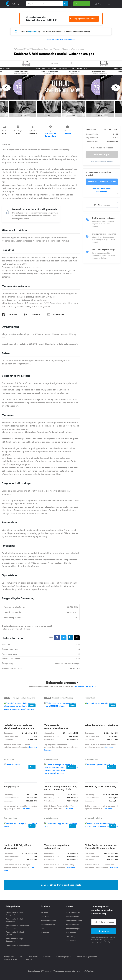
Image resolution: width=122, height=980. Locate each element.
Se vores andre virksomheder (61, 40)
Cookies (47, 957)
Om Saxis (33, 957)
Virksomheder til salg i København (14, 940)
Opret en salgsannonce (87, 957)
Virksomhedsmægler (74, 920)
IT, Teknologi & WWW (22, 49)
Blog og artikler (10, 959)
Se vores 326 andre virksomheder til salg (61, 885)
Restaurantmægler (73, 929)
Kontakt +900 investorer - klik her (102, 182)
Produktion (45, 916)
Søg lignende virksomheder (84, 19)
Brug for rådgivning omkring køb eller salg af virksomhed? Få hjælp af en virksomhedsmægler (27, 627)
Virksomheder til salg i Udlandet (18, 945)
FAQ (21, 957)
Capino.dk (28, 959)
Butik (43, 929)
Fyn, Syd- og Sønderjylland (51, 135)
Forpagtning (71, 937)
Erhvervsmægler (72, 925)
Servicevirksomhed (48, 925)
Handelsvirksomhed (48, 920)
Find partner (71, 933)
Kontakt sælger (102, 154)
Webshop (58, 49)
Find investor (71, 941)
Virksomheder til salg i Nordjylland (14, 914)
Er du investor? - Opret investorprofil (102, 190)
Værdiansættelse (72, 916)
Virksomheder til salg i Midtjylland (14, 920)
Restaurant (45, 933)
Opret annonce (82, 4)
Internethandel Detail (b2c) (42, 49)
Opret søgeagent (64, 957)
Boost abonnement (73, 912)
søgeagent (33, 31)
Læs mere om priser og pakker (85, 686)
